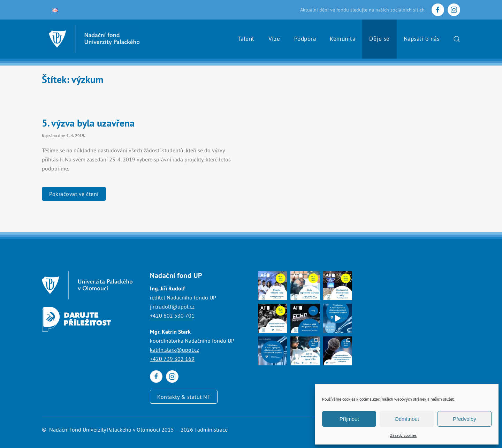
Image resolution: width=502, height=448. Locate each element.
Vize (274, 39)
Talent (246, 39)
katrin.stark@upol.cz (174, 350)
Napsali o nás (422, 39)
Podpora (305, 39)
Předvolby (465, 419)
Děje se (379, 39)
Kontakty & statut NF (184, 397)
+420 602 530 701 (172, 316)
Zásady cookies (403, 435)
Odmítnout (407, 419)
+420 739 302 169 (172, 359)
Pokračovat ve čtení (74, 194)
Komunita (343, 39)
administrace (212, 430)
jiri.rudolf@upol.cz (172, 306)
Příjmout (349, 419)
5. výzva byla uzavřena (88, 123)
